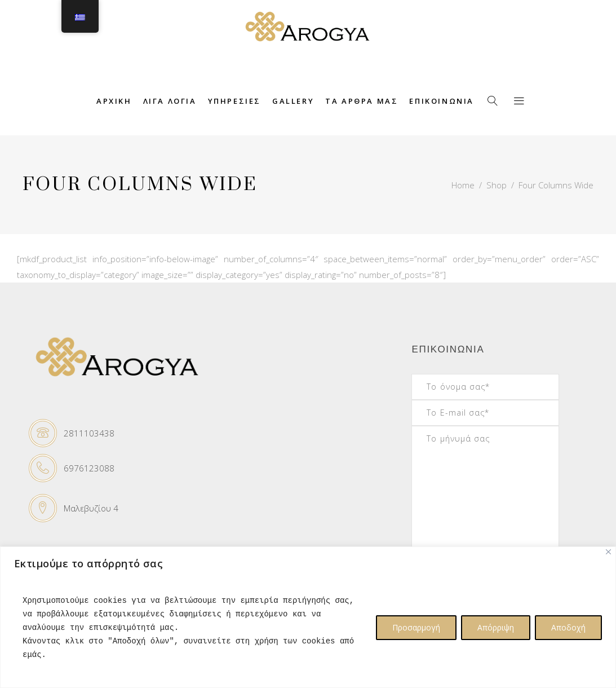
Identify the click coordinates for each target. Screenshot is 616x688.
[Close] (608, 552)
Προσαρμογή (416, 627)
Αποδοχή (568, 627)
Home (463, 185)
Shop (497, 185)
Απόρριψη (496, 627)
